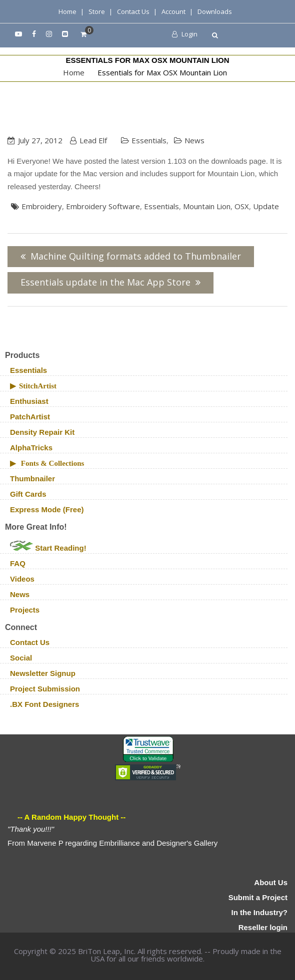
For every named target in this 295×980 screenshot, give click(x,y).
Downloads (215, 11)
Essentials (149, 140)
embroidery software (103, 206)
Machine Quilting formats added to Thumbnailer (136, 256)
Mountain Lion (207, 206)
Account (173, 11)
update (266, 206)
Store (97, 11)
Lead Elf (93, 140)
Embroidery (42, 206)
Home (67, 11)
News (194, 140)
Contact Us (133, 11)
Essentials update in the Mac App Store (105, 282)
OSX (242, 206)
